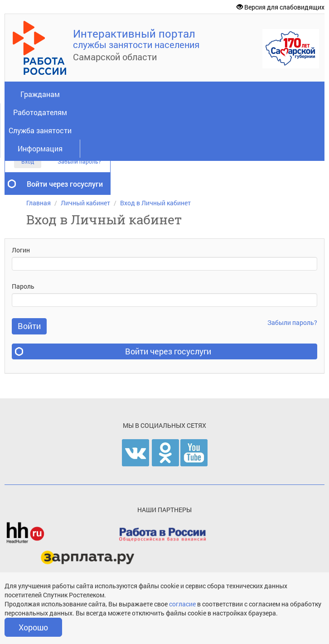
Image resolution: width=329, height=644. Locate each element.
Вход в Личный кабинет (155, 203)
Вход (28, 161)
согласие (183, 604)
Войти (29, 326)
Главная (39, 203)
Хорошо (33, 627)
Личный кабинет (85, 203)
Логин (21, 250)
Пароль (23, 286)
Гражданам (40, 94)
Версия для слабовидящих (281, 7)
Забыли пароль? (79, 162)
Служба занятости (40, 130)
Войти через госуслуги (65, 184)
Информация (40, 148)
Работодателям (40, 112)
